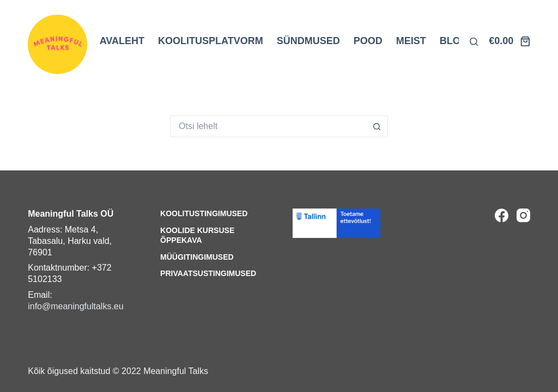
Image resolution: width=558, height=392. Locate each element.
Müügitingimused (197, 257)
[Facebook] (502, 215)
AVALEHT (122, 41)
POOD (368, 41)
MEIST (411, 41)
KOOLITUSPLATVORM (211, 41)
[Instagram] (523, 215)
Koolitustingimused (204, 213)
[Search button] (377, 126)
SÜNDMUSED (308, 41)
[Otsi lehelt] (474, 42)
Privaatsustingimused (208, 273)
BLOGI (455, 41)
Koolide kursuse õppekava (197, 235)
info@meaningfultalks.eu (75, 306)
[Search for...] (268, 126)
